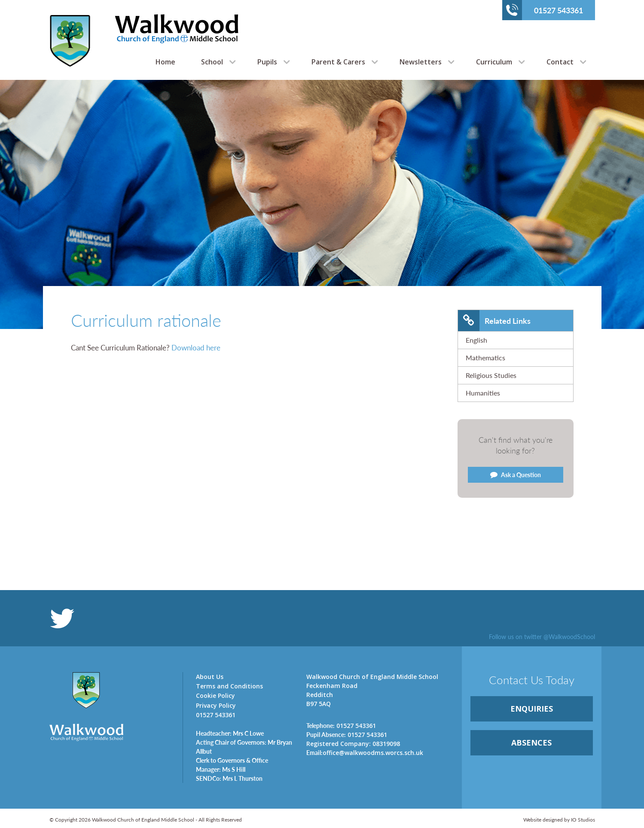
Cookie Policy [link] (215, 696)
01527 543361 (545, 10)
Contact (560, 62)
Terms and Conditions (229, 686)
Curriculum (494, 62)
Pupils (267, 62)
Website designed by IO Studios (559, 820)
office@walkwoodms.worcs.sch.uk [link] (365, 752)
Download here (196, 347)
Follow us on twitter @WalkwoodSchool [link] (542, 636)
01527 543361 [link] (341, 725)
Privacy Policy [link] (216, 705)
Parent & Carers (338, 62)
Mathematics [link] (485, 358)
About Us (210, 677)
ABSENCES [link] (531, 743)
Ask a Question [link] (516, 475)
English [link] (476, 340)
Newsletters (421, 62)
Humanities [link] (483, 393)
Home (165, 62)
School (212, 62)
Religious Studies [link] (491, 375)
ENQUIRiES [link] (532, 709)
